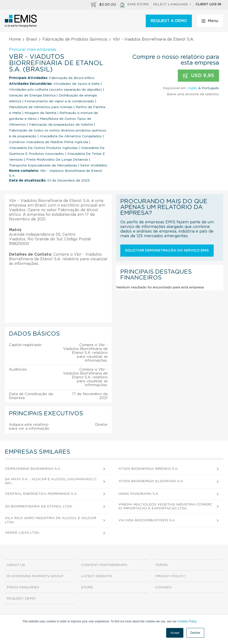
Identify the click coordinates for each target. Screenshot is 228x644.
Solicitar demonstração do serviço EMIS (167, 251)
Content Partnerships (104, 565)
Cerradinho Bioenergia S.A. (33, 469)
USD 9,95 (198, 76)
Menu (210, 21)
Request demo (21, 599)
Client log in (208, 4)
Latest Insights (97, 576)
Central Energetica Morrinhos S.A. (41, 494)
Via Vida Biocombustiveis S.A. (147, 520)
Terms (161, 565)
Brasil (32, 39)
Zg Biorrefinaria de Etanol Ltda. (39, 506)
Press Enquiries (23, 587)
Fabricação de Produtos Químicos (75, 39)
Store (87, 587)
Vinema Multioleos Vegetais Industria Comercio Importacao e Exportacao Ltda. (165, 507)
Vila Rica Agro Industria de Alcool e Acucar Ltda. (51, 520)
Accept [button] (175, 633)
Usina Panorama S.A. (139, 494)
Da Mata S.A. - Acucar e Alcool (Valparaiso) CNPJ (51, 481)
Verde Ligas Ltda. (22, 533)
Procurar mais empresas (33, 50)
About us (16, 565)
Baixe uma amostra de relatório (193, 94)
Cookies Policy (187, 621)
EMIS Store (135, 5)
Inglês (193, 88)
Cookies (163, 587)
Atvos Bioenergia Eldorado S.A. (151, 481)
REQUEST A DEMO (169, 21)
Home (15, 39)
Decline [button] (195, 633)
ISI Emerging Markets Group (35, 576)
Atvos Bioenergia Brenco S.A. (148, 469)
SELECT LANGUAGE (172, 4)
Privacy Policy (170, 576)
